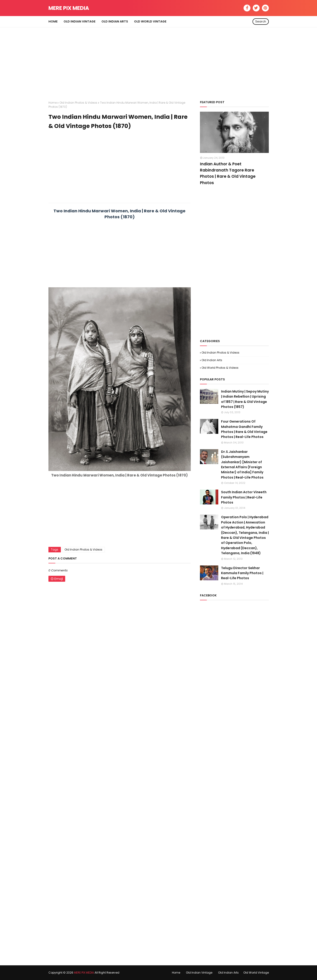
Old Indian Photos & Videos (78, 103)
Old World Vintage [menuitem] (150, 21)
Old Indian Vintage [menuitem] (80, 21)
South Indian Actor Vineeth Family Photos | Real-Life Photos (244, 497)
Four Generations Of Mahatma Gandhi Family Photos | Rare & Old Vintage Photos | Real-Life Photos (244, 429)
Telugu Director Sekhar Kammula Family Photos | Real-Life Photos (242, 573)
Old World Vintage (256, 973)
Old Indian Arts (212, 360)
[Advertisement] (159, 59)
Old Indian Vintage (199, 973)
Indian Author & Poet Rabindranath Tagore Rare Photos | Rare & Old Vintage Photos (228, 173)
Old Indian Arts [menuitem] (115, 21)
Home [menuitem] (53, 21)
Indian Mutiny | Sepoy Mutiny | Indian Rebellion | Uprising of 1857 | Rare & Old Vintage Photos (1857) (245, 399)
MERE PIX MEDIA (69, 8)
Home (53, 103)
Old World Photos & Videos (220, 368)
